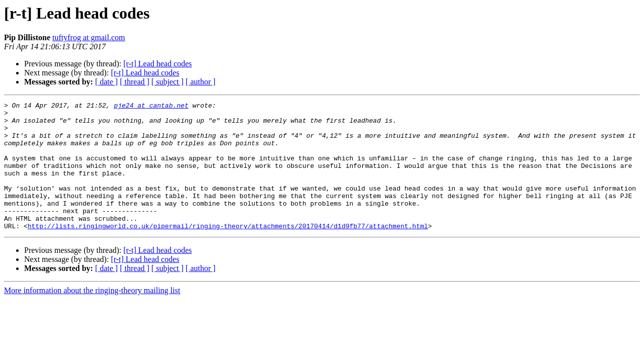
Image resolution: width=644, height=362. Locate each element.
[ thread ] (135, 82)
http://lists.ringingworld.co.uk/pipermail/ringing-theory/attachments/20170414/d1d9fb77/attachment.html (228, 251)
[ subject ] (168, 82)
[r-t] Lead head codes (157, 64)
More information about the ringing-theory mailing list (92, 316)
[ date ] (106, 82)
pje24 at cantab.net (151, 107)
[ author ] (201, 82)
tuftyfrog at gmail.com (89, 37)
